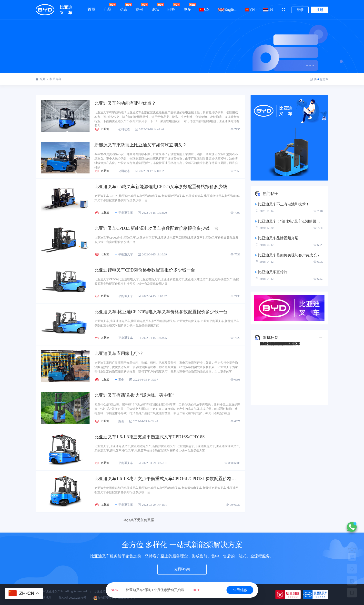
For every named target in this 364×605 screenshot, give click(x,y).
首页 (91, 9)
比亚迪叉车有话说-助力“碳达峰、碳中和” (134, 395)
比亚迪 (105, 129)
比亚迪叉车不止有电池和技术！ (282, 204)
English (227, 9)
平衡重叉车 (124, 213)
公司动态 (122, 129)
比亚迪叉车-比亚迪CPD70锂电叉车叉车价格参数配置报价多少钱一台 (161, 312)
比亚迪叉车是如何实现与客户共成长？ (288, 255)
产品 (107, 7)
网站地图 (44, 598)
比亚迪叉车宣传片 (271, 272)
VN (250, 9)
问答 (171, 7)
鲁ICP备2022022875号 (73, 598)
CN (204, 9)
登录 (300, 10)
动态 (123, 7)
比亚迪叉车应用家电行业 (119, 353)
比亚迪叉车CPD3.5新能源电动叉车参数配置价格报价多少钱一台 (156, 228)
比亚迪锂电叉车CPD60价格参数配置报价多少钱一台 (145, 270)
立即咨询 (182, 569)
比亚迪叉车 (101, 591)
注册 (320, 10)
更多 (187, 7)
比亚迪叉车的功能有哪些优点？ (125, 103)
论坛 (155, 7)
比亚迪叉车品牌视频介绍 (277, 238)
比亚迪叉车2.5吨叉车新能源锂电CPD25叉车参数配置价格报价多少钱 (161, 187)
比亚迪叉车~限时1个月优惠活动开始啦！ (155, 590)
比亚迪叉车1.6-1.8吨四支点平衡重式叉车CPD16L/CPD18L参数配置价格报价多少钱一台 (167, 479)
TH (268, 9)
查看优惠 (240, 590)
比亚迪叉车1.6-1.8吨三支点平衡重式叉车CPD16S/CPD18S (150, 437)
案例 (139, 7)
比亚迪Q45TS (271, 344)
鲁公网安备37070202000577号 (114, 598)
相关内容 (55, 79)
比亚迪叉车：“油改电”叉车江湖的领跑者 (289, 221)
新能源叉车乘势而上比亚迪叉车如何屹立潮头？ (141, 145)
